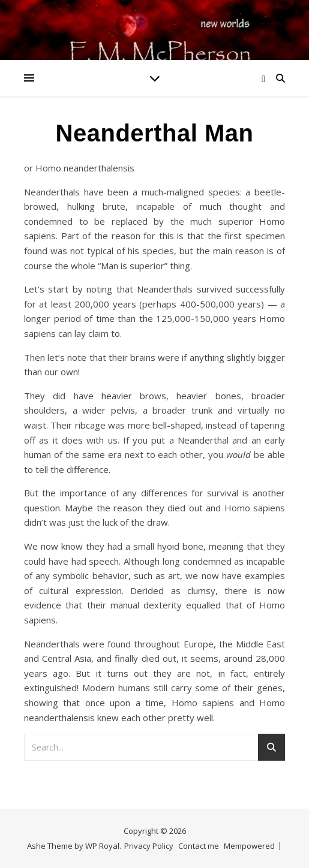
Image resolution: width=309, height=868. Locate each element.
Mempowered (249, 846)
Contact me (199, 846)
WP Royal (102, 846)
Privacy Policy (149, 846)
